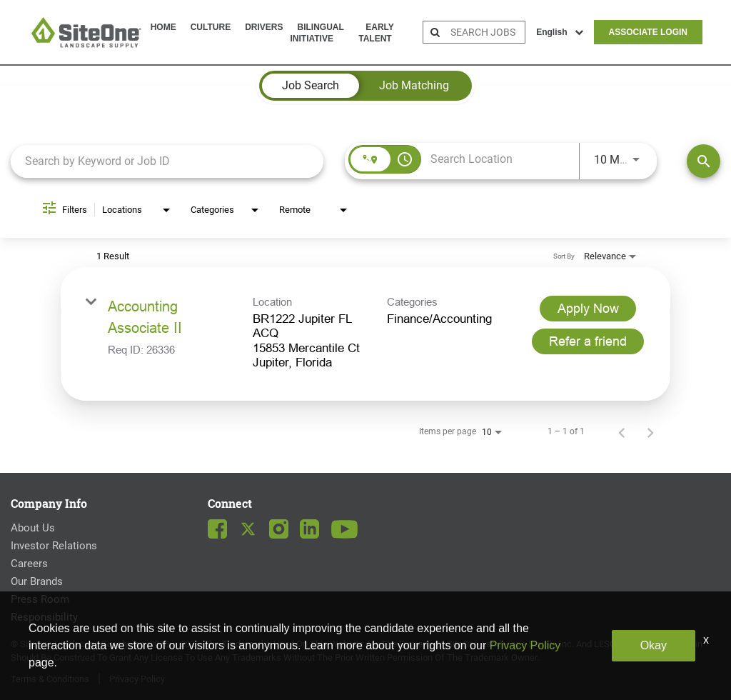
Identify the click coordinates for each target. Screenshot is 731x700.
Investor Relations (54, 546)
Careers (29, 564)
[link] (365, 334)
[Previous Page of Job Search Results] (622, 431)
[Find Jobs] (704, 161)
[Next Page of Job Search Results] (650, 431)
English (559, 32)
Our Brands (37, 581)
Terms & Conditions (50, 679)
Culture (211, 27)
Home (163, 27)
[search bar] (486, 32)
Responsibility (44, 617)
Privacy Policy (137, 679)
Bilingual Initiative (317, 33)
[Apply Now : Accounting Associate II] (588, 309)
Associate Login (648, 32)
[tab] (311, 86)
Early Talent (376, 33)
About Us (33, 528)
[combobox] (167, 161)
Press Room (40, 599)
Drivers (264, 27)
